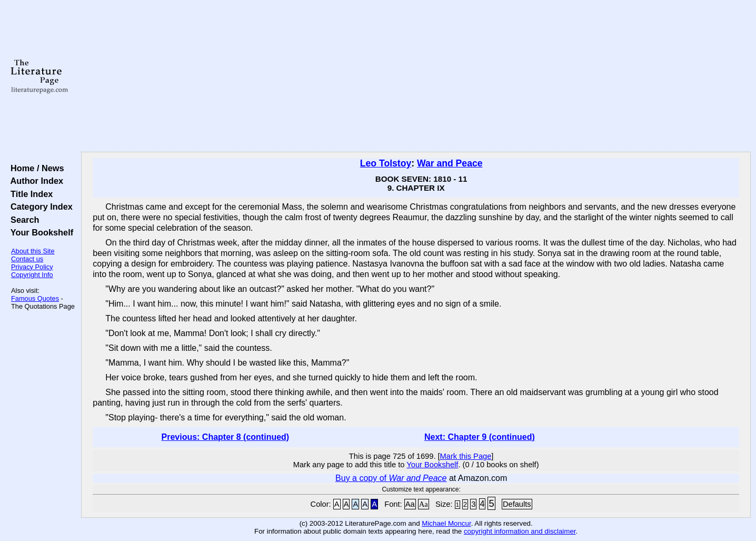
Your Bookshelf (39, 232)
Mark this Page (466, 456)
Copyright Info (32, 275)
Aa (410, 504)
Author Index (34, 181)
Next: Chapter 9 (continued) (480, 437)
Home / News (35, 168)
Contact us (27, 259)
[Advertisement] (416, 76)
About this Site (33, 251)
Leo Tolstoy (386, 163)
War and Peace (450, 163)
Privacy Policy (32, 267)
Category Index (39, 206)
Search (22, 220)
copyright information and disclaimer (520, 531)
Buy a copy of (391, 478)
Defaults (517, 504)
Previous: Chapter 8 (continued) (225, 437)
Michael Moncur (446, 523)
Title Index (29, 194)
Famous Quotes (35, 298)
